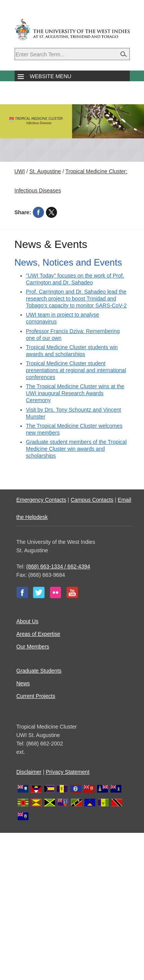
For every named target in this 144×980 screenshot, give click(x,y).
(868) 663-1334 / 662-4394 (58, 566)
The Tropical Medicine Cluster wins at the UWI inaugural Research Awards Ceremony (75, 393)
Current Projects (36, 696)
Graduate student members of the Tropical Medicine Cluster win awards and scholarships (76, 449)
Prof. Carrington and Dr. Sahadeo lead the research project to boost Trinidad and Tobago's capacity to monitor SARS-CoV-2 (77, 299)
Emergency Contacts (41, 500)
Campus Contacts (92, 500)
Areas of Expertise (38, 634)
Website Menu (51, 76)
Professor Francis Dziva (55, 331)
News (23, 683)
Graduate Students (39, 671)
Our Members (33, 647)
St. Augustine (45, 171)
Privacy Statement (68, 772)
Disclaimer (29, 772)
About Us (28, 621)
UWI (20, 171)
